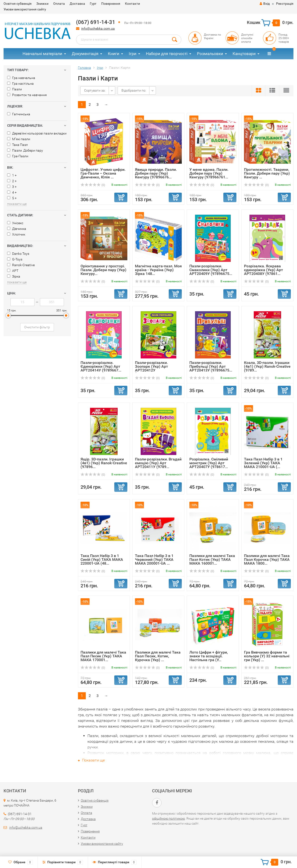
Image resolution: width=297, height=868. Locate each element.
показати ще (17, 204)
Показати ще (91, 760)
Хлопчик (16, 234)
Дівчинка (17, 229)
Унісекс (15, 223)
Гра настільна (20, 84)
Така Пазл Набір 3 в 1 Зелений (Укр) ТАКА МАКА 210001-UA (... (263, 463)
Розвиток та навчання (27, 95)
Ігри (133, 54)
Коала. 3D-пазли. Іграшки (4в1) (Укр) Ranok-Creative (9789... (267, 366)
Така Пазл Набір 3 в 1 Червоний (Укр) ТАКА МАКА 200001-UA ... (154, 559)
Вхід (265, 4)
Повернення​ (111, 4)
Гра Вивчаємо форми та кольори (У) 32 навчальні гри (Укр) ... (267, 656)
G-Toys (15, 259)
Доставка (77, 4)
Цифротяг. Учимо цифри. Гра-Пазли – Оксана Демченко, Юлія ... (103, 173)
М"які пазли (19, 139)
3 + (12, 187)
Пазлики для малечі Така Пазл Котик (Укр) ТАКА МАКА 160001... (212, 559)
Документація (85, 54)
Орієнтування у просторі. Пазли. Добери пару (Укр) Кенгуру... (103, 270)
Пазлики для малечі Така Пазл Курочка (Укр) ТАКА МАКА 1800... (267, 559)
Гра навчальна (21, 78)
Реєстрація (285, 4)
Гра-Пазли (18, 156)
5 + (12, 198)
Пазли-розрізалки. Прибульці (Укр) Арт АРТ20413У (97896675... (211, 366)
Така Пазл (17, 145)
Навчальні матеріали (42, 54)
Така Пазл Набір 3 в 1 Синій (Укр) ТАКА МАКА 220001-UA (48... (102, 559)
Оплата (59, 4)
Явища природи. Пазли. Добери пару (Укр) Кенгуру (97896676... (156, 173)
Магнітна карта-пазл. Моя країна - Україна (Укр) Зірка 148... (158, 270)
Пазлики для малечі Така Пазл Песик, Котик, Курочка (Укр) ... (158, 656)
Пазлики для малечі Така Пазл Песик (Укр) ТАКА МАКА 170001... (103, 656)
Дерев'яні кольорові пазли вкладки (37, 133)
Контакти (132, 4)
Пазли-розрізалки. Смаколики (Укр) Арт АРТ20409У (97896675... (211, 270)
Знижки (42, 4)
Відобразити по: (134, 90)
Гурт (93, 4)
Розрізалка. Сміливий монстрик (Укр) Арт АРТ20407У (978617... (209, 463)
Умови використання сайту (25, 9)
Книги (114, 54)
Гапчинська (19, 114)
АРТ (13, 271)
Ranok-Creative (21, 265)
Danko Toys (18, 254)
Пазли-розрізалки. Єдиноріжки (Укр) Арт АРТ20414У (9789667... (101, 366)
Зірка (14, 276)
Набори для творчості (167, 54)
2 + (12, 181)
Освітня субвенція (18, 4)
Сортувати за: (95, 90)
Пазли (14, 89)
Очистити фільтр (37, 327)
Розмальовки (210, 54)
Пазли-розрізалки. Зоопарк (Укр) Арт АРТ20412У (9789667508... (151, 368)
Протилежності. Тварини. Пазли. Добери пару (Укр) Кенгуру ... (267, 173)
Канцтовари (244, 54)
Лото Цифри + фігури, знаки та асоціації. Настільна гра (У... (209, 656)
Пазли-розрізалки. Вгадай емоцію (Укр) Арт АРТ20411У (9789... (158, 463)
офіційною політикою (168, 818)
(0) (93, 185)
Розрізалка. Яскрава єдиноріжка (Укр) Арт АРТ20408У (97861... (263, 270)
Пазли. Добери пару (25, 150)
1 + (12, 175)
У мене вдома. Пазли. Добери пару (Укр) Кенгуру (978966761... (209, 173)
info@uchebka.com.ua (98, 28)
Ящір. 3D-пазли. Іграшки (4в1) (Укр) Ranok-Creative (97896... (104, 463)
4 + (12, 192)
